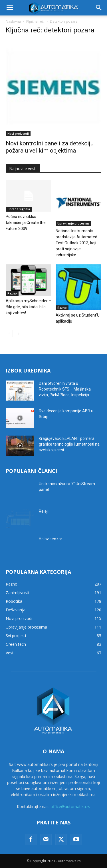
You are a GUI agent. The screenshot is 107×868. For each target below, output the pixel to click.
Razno (12, 293)
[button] (10, 8)
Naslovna (13, 21)
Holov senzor (51, 539)
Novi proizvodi (18, 134)
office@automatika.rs (70, 806)
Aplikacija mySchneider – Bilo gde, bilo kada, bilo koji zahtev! (28, 307)
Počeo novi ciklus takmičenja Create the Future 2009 (26, 223)
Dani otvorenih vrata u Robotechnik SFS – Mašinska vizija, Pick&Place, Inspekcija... (65, 389)
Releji (44, 511)
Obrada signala (19, 209)
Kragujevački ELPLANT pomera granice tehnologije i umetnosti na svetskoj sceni (69, 444)
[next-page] (18, 334)
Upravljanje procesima (73, 223)
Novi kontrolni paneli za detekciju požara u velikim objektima (50, 147)
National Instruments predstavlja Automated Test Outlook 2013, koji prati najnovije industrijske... (76, 243)
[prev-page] (9, 334)
